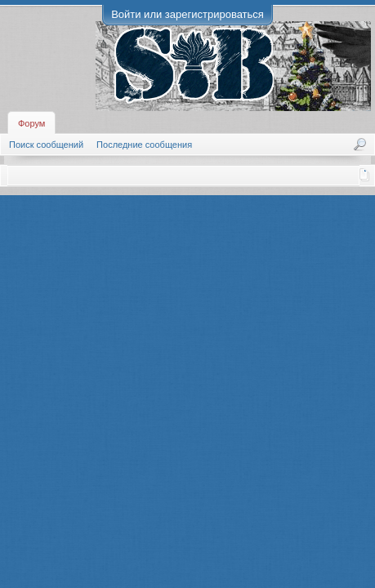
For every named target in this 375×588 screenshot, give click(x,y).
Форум (31, 123)
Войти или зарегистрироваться (187, 14)
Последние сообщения (144, 145)
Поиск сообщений (46, 145)
